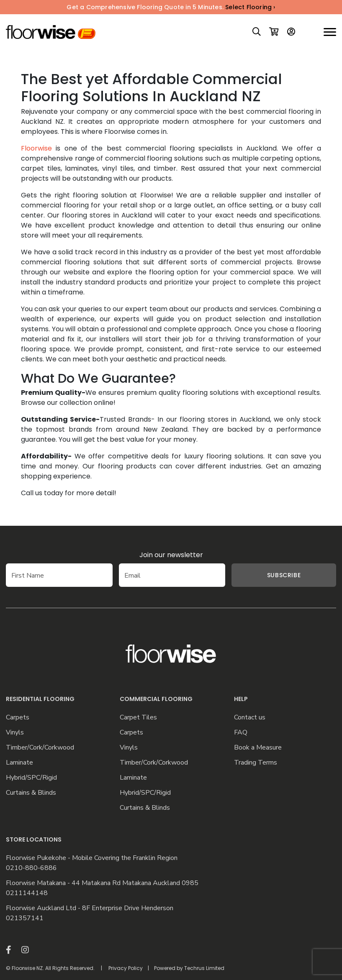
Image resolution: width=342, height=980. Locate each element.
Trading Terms (256, 763)
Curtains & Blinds (31, 793)
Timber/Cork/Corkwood (40, 748)
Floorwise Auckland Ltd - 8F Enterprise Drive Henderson (90, 908)
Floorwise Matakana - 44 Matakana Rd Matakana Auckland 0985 (102, 883)
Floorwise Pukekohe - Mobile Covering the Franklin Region (92, 858)
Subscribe (284, 575)
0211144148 (27, 893)
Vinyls (15, 733)
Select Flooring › (250, 7)
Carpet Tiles (138, 718)
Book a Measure (258, 748)
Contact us (250, 718)
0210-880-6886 (31, 868)
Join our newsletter (171, 555)
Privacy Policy (126, 968)
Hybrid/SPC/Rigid (31, 778)
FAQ (241, 733)
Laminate (19, 763)
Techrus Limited (204, 968)
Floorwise (36, 148)
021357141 (25, 918)
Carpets (18, 718)
